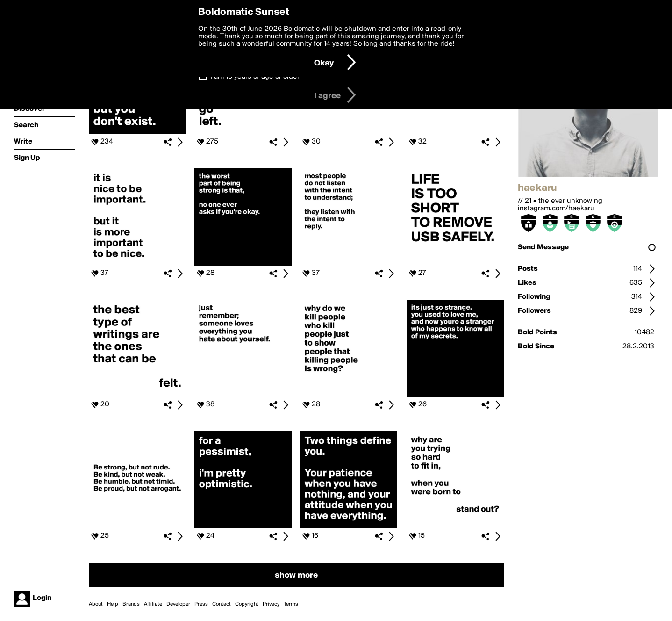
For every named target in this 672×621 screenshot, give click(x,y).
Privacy (271, 604)
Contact (222, 604)
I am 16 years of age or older (255, 77)
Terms (291, 604)
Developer (178, 604)
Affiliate (153, 604)
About (96, 604)
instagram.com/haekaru (556, 209)
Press (201, 604)
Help (113, 604)
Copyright (247, 604)
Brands (131, 604)
